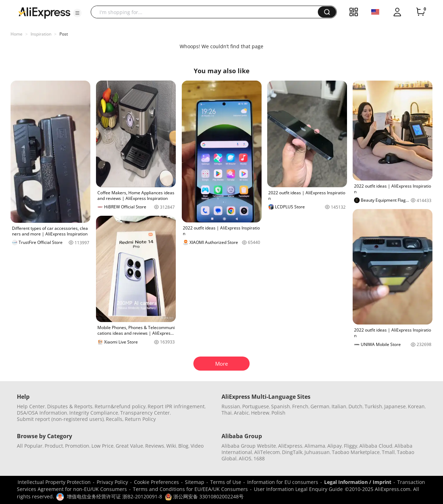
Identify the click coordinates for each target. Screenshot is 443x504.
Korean (416, 406)
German (320, 406)
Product (54, 446)
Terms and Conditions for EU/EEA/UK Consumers (190, 489)
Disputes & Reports (70, 406)
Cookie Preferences (156, 482)
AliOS (245, 458)
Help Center (31, 406)
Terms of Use (226, 482)
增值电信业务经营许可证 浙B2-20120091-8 (114, 496)
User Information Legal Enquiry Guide (298, 489)
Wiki (171, 446)
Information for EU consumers (283, 482)
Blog (183, 446)
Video (197, 446)
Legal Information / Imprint (358, 482)
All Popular (30, 446)
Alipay (335, 446)
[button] (77, 13)
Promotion (77, 446)
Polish (278, 413)
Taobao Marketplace (356, 452)
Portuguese (256, 406)
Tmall (388, 452)
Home (17, 34)
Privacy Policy (112, 482)
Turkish (373, 406)
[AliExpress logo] (44, 12)
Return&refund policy (120, 406)
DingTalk (292, 452)
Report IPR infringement (176, 406)
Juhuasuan (317, 452)
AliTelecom (267, 452)
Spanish (281, 406)
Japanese (395, 406)
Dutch (355, 406)
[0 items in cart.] (420, 12)
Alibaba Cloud (376, 446)
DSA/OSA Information (42, 413)
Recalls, (115, 419)
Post (64, 34)
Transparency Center (145, 413)
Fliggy (351, 446)
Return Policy (140, 419)
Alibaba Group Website (249, 446)
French (300, 406)
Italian (339, 406)
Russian (231, 406)
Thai (227, 413)
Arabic (241, 413)
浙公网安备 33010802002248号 (204, 496)
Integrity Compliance (94, 413)
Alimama (315, 446)
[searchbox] (207, 12)
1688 (259, 458)
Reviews (155, 446)
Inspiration (41, 34)
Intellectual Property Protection (54, 482)
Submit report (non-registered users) (60, 419)
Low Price (102, 446)
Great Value (129, 446)
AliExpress (290, 446)
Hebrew (260, 413)
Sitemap (195, 482)
